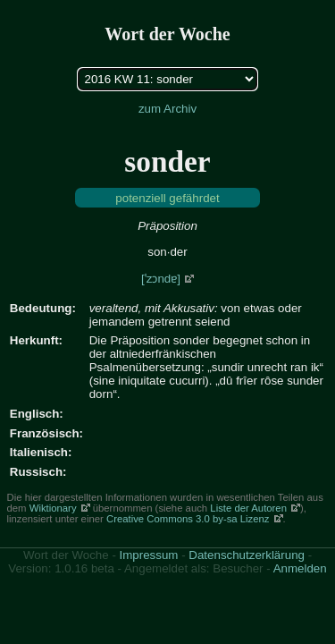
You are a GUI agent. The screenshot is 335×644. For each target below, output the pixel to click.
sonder (167, 161)
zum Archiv (167, 109)
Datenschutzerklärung (247, 555)
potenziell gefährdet (167, 198)
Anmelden (300, 568)
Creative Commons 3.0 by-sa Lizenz (188, 519)
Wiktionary (53, 508)
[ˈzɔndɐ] (161, 279)
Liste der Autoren (248, 508)
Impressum (149, 555)
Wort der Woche (167, 34)
